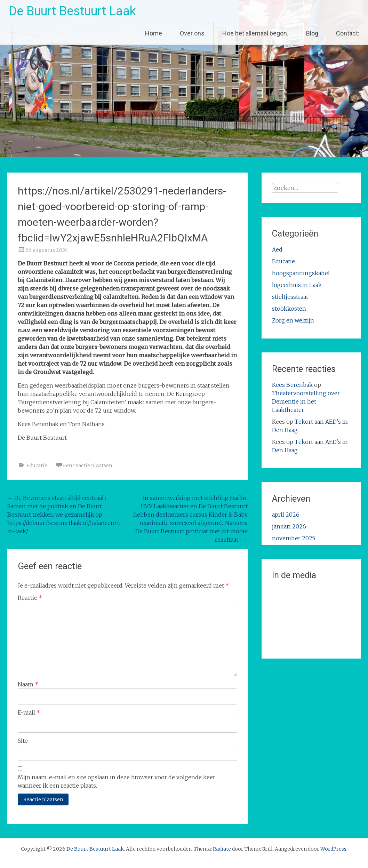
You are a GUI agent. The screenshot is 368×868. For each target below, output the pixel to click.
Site (23, 741)
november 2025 (294, 538)
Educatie (37, 465)
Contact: (348, 33)
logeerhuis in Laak (297, 285)
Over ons (192, 33)
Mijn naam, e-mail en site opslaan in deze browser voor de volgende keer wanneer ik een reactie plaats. (117, 781)
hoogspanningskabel (301, 273)
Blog (312, 33)
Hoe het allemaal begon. (255, 33)
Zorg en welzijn (293, 320)
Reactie (30, 598)
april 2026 (286, 515)
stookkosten (289, 309)
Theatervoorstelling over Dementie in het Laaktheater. (306, 401)
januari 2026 (289, 526)
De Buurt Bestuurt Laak (72, 11)
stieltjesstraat (290, 297)
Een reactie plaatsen (87, 465)
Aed (277, 249)
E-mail (29, 712)
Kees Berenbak (292, 385)
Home (154, 33)
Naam (28, 684)
